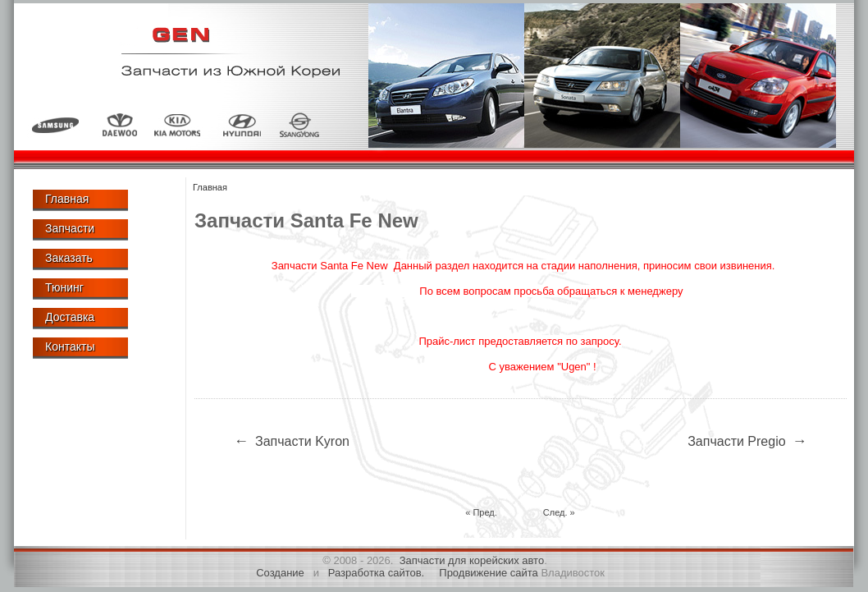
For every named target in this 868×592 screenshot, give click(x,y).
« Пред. (481, 512)
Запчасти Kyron (290, 441)
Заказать (69, 258)
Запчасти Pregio (749, 441)
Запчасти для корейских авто (472, 560)
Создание (280, 573)
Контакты (70, 346)
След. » (559, 512)
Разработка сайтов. (376, 573)
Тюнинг (64, 287)
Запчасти (70, 228)
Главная (67, 199)
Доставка (70, 317)
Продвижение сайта (489, 573)
